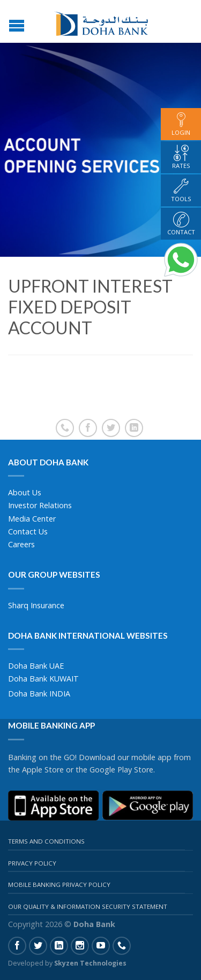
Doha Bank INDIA (39, 694)
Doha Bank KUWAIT (43, 679)
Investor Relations (40, 505)
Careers (21, 544)
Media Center (32, 519)
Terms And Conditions (46, 841)
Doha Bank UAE (36, 666)
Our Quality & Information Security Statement (88, 906)
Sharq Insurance (36, 605)
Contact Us (28, 531)
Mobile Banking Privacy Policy (59, 885)
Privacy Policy (32, 863)
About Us (25, 492)
